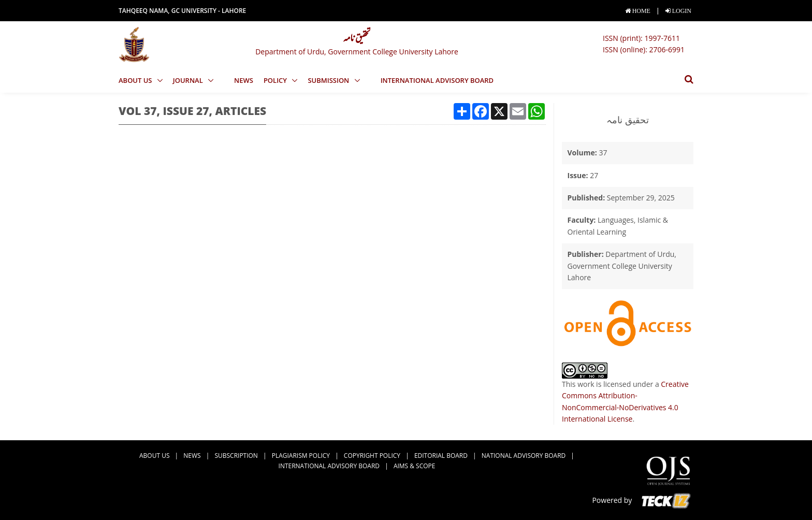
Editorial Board (441, 456)
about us (154, 456)
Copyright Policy (372, 456)
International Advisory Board (437, 80)
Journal (189, 80)
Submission (329, 80)
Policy (276, 80)
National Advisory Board (524, 456)
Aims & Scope (415, 466)
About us (136, 80)
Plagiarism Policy (301, 456)
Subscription (236, 456)
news (244, 80)
